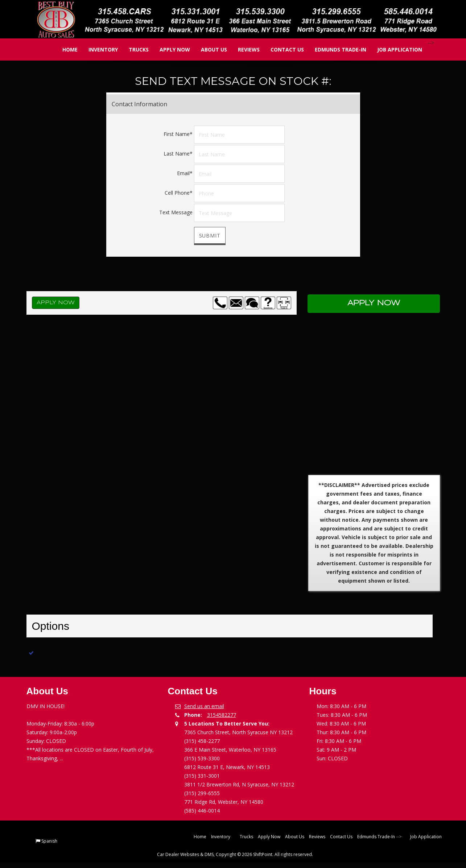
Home (65, 49)
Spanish (49, 841)
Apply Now (170, 49)
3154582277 (222, 715)
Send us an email (204, 706)
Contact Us (282, 49)
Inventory (98, 49)
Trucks (134, 49)
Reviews (244, 49)
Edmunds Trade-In (335, 49)
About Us (209, 49)
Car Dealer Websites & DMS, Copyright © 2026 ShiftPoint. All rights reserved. (235, 854)
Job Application (395, 49)
